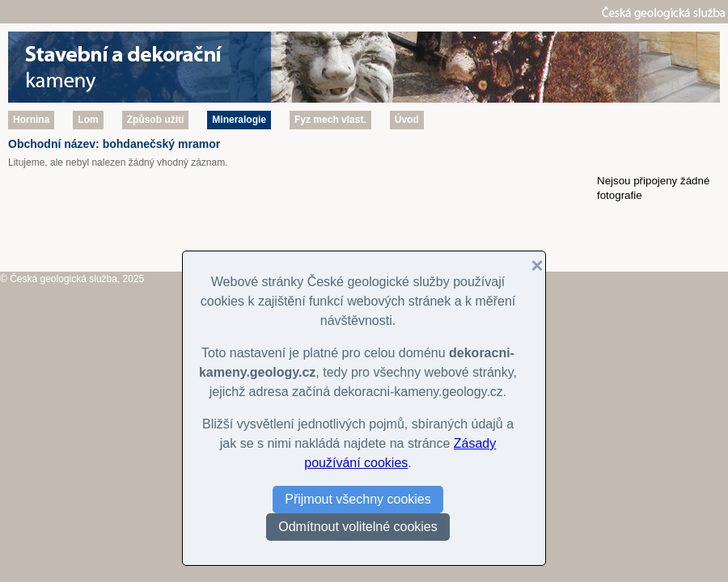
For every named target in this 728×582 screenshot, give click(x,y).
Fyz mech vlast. (330, 120)
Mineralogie (239, 120)
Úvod (407, 120)
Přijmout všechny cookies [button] (358, 499)
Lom (88, 120)
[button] (531, 266)
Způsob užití (156, 120)
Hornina (31, 120)
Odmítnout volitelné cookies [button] (358, 527)
